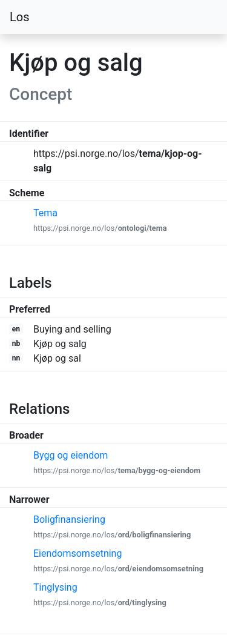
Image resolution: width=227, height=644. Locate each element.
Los (20, 17)
